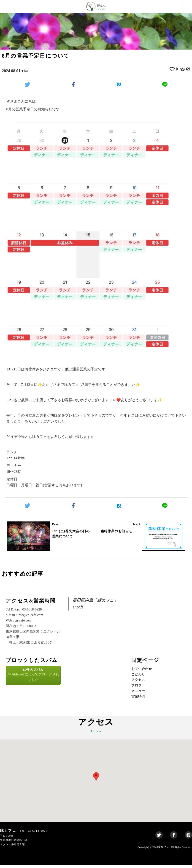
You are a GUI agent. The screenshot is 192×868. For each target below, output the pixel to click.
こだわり (138, 677)
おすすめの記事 (26, 576)
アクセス (138, 683)
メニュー (138, 694)
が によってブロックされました (33, 678)
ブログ (137, 688)
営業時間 (138, 699)
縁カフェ (163, 850)
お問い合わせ (142, 672)
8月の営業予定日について (41, 56)
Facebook (174, 838)
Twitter (159, 838)
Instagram (188, 838)
